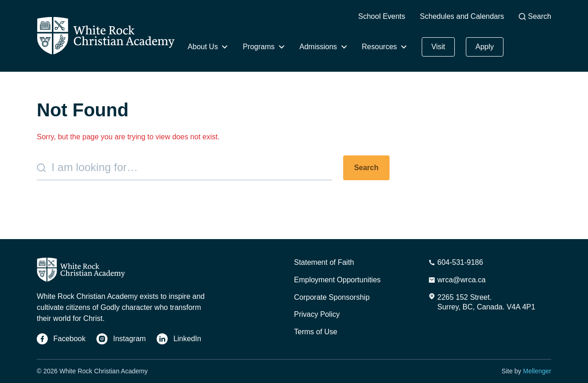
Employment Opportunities (337, 280)
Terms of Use (316, 332)
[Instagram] (121, 339)
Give (531, 42)
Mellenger (537, 371)
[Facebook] (61, 339)
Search (535, 16)
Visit (438, 47)
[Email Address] (457, 280)
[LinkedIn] (179, 339)
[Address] (482, 303)
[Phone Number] (456, 263)
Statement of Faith (324, 262)
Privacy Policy (317, 314)
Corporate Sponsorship (332, 297)
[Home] (106, 36)
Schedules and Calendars (462, 16)
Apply (485, 47)
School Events (382, 16)
